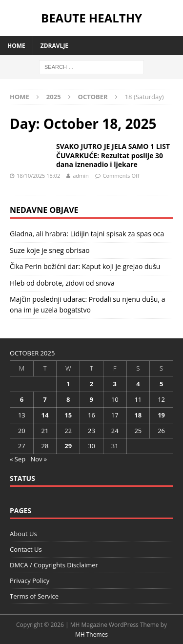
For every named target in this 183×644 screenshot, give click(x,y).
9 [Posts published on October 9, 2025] (91, 399)
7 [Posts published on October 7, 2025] (45, 399)
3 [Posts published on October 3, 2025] (114, 384)
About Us (23, 534)
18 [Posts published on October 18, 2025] (138, 415)
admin (81, 176)
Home (16, 46)
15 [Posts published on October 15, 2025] (68, 415)
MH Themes (91, 634)
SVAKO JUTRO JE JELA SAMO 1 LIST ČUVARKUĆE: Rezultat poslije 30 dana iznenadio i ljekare (113, 155)
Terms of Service (34, 596)
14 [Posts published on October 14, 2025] (45, 415)
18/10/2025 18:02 (38, 176)
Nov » (39, 459)
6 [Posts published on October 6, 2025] (22, 399)
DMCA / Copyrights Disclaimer (54, 565)
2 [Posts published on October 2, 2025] (91, 384)
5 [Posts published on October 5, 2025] (161, 384)
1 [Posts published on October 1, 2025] (68, 384)
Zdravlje (54, 46)
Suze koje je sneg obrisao (50, 250)
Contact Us (26, 549)
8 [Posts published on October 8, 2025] (68, 399)
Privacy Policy (30, 581)
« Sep (18, 459)
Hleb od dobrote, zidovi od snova (62, 283)
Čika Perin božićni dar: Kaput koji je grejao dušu (85, 266)
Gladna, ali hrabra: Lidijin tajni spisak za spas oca (87, 234)
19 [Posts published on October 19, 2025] (161, 415)
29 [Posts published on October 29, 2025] (68, 446)
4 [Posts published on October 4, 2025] (138, 384)
